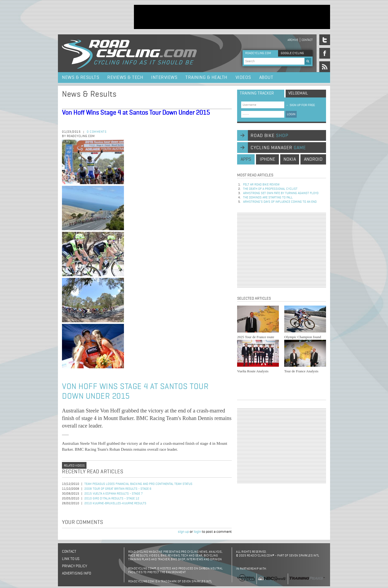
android (313, 159)
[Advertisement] (232, 17)
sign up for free (300, 105)
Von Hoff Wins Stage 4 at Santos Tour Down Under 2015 (136, 113)
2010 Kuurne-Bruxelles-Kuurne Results (115, 503)
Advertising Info (77, 573)
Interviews (164, 78)
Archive (293, 40)
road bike (269, 136)
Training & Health (206, 78)
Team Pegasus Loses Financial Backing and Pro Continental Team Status (138, 484)
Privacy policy (75, 566)
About (266, 78)
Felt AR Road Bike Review (261, 185)
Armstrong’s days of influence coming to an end (280, 202)
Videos (243, 78)
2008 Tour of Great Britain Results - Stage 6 (118, 489)
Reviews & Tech (125, 78)
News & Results (81, 78)
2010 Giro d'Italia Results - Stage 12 (112, 499)
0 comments (97, 132)
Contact (307, 40)
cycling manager (278, 148)
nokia (290, 159)
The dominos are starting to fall (268, 198)
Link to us (71, 559)
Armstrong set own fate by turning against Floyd (281, 193)
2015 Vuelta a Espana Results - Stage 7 (114, 494)
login (197, 532)
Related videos (74, 466)
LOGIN (291, 114)
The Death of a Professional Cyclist (270, 189)
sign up (183, 532)
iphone (267, 159)
